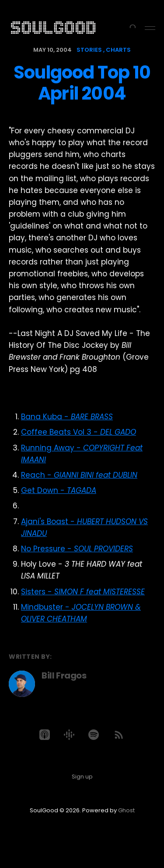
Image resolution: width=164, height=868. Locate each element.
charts (118, 50)
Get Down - (59, 490)
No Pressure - (77, 549)
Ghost (126, 810)
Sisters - (83, 592)
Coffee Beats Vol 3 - (79, 432)
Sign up (82, 777)
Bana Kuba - (67, 417)
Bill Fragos (64, 675)
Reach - (79, 475)
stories (89, 50)
